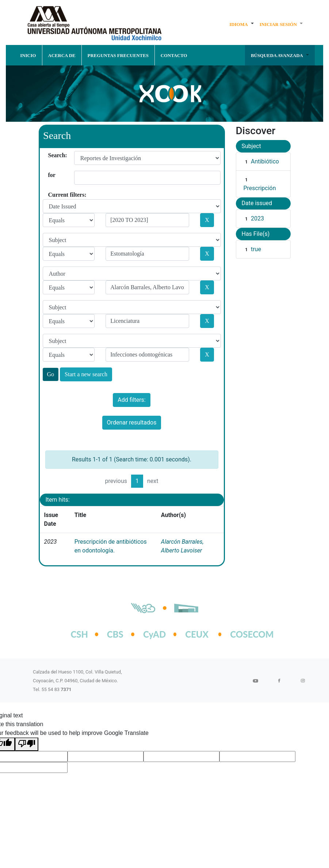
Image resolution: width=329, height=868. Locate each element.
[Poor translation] (27, 744)
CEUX (197, 634)
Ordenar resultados (132, 422)
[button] (242, 24)
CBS (115, 634)
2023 (257, 218)
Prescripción (260, 188)
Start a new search (86, 374)
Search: (51, 155)
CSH (80, 634)
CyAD (154, 634)
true (256, 249)
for (51, 175)
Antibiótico (265, 161)
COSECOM (244, 634)
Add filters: (131, 400)
